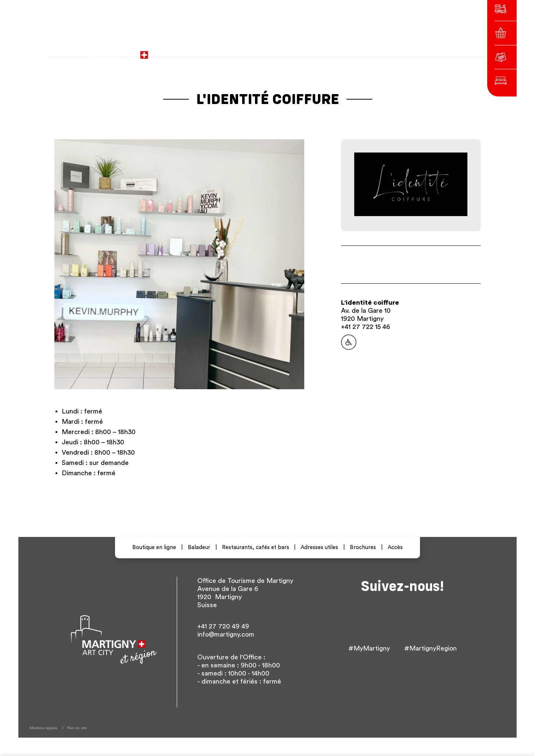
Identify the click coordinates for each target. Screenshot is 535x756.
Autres (403, 51)
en (382, 51)
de (369, 51)
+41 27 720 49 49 (223, 626)
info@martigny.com (226, 634)
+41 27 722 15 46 (365, 327)
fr (356, 51)
